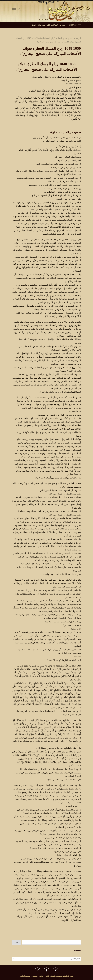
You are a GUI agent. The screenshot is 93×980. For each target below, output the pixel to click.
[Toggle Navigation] (14, 10)
